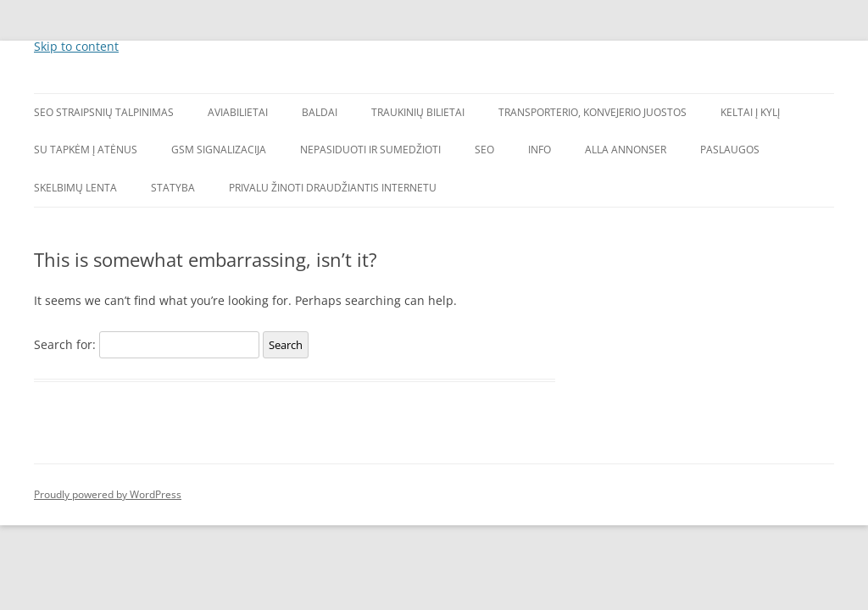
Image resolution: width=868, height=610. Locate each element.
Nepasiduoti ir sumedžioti (370, 150)
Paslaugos (730, 150)
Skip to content (76, 46)
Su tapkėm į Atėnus (86, 150)
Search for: (65, 344)
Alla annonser (626, 150)
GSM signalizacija (219, 150)
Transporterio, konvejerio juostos (593, 112)
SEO (484, 150)
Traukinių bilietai (418, 112)
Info (540, 150)
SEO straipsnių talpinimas (104, 112)
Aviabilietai (238, 112)
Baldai (320, 112)
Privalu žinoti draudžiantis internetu (333, 188)
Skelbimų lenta (75, 188)
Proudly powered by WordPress (108, 494)
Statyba (173, 188)
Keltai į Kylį (750, 112)
